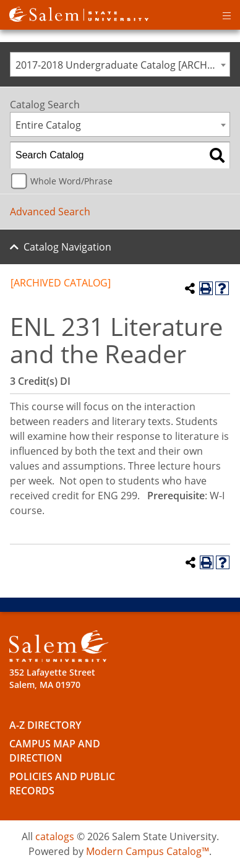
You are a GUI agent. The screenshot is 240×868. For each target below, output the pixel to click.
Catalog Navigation (67, 247)
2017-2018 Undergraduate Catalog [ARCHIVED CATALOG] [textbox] (122, 65)
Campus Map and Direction (55, 751)
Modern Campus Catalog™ (148, 851)
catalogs (55, 836)
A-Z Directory (45, 725)
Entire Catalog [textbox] (48, 125)
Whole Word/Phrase (71, 181)
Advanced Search (50, 212)
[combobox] (120, 64)
